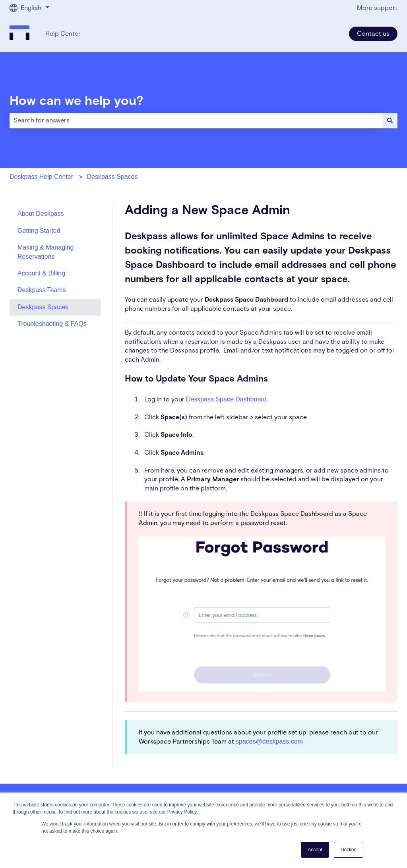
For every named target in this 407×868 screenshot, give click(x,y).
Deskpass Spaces (112, 177)
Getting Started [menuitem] (39, 231)
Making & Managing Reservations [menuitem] (46, 252)
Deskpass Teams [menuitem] (42, 290)
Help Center (63, 34)
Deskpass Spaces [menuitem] (43, 307)
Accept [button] (315, 850)
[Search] (390, 120)
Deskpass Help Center (41, 177)
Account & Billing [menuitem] (41, 273)
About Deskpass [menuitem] (41, 214)
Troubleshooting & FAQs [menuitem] (52, 324)
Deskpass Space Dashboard (226, 399)
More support (377, 8)
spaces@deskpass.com (269, 741)
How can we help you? (77, 101)
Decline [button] (349, 850)
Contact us (373, 34)
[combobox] (196, 120)
